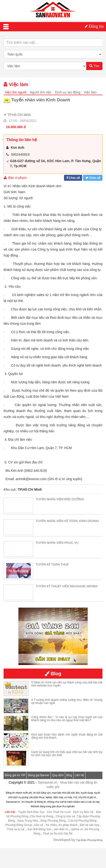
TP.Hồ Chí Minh (19, 115)
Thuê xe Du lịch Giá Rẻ (58, 834)
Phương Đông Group (19, 825)
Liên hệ (79, 775)
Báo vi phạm (15, 178)
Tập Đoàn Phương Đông (89, 840)
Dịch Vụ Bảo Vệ (83, 812)
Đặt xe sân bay (90, 825)
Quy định (58, 775)
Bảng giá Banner (39, 775)
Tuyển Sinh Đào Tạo (31, 812)
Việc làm (16, 84)
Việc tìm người (16, 92)
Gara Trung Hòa (27, 821)
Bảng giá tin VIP (15, 775)
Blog (69, 775)
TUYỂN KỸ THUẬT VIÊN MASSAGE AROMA (67, 586)
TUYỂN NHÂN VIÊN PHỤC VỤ (57, 543)
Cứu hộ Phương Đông (82, 821)
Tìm (94, 66)
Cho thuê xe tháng (42, 816)
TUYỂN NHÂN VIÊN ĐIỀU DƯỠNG (60, 499)
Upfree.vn (77, 829)
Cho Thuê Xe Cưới (59, 812)
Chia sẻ (74, 178)
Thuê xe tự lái (16, 829)
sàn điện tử (61, 829)
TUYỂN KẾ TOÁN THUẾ (52, 564)
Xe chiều (51, 825)
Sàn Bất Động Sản (39, 829)
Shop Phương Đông (53, 821)
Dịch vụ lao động (68, 92)
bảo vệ (39, 825)
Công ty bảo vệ (65, 816)
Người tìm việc (41, 92)
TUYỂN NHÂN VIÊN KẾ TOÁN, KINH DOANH (67, 521)
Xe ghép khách (68, 825)
